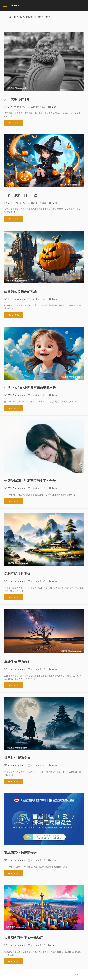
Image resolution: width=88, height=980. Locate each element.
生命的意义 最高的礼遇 (20, 291)
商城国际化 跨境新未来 (20, 853)
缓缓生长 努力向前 (17, 662)
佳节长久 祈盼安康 (17, 758)
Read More (14, 123)
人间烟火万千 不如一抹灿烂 (24, 938)
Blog (54, 107)
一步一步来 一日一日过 (20, 195)
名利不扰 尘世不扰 (17, 574)
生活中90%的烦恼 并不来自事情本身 (30, 388)
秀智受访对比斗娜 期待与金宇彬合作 (30, 481)
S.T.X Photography (16, 107)
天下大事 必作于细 (17, 99)
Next (77, 974)
